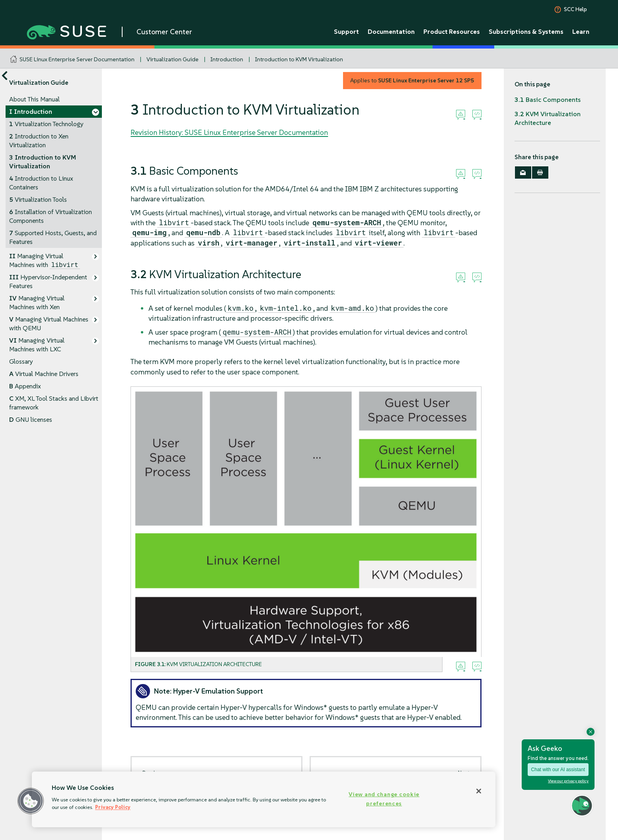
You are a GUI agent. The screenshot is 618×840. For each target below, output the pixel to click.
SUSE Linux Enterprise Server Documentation (77, 59)
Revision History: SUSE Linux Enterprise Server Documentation (229, 132)
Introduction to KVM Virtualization (299, 59)
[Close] (479, 791)
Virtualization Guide (173, 59)
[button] (31, 801)
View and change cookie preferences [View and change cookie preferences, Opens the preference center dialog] (384, 799)
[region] (264, 799)
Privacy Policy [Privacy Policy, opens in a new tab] (113, 807)
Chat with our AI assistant (558, 770)
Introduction (227, 59)
